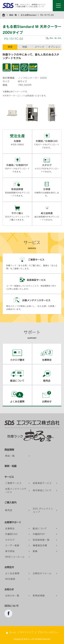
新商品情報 (39, 596)
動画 (35, 551)
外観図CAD (11, 534)
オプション (54, 47)
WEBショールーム (15, 557)
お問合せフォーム (42, 573)
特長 (25, 47)
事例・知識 (10, 466)
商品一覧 (13, 15)
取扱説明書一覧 (41, 540)
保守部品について (42, 490)
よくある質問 (12, 573)
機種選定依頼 (40, 546)
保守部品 (10, 551)
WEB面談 (10, 579)
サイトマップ (27, 632)
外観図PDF (39, 534)
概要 (10, 47)
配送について (40, 529)
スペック (39, 47)
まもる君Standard (29, 15)
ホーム (13, 632)
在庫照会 (10, 529)
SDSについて (12, 606)
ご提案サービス (13, 483)
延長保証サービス (42, 483)
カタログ (10, 540)
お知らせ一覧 (12, 596)
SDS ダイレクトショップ (43, 510)
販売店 (9, 510)
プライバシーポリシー (48, 632)
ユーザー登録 (12, 546)
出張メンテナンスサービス (16, 491)
